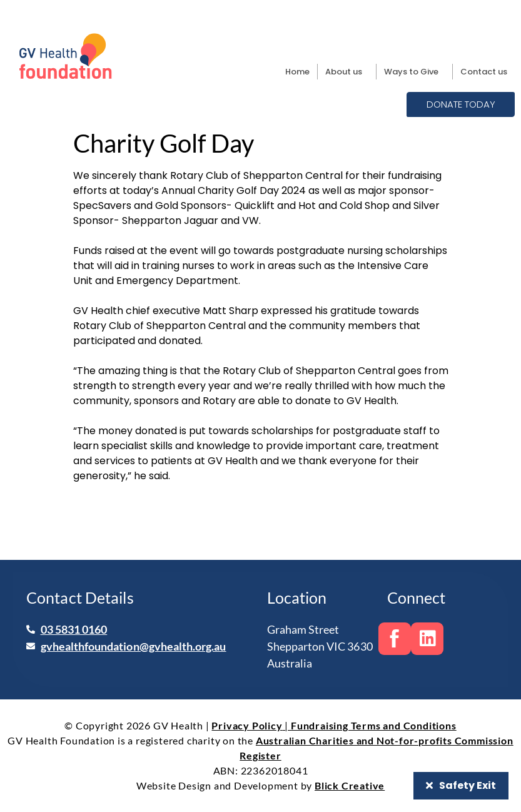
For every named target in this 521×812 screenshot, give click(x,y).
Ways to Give (414, 72)
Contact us (484, 72)
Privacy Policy (247, 725)
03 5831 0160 (74, 629)
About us (347, 72)
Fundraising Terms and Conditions (374, 725)
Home (297, 72)
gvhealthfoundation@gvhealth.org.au (134, 646)
